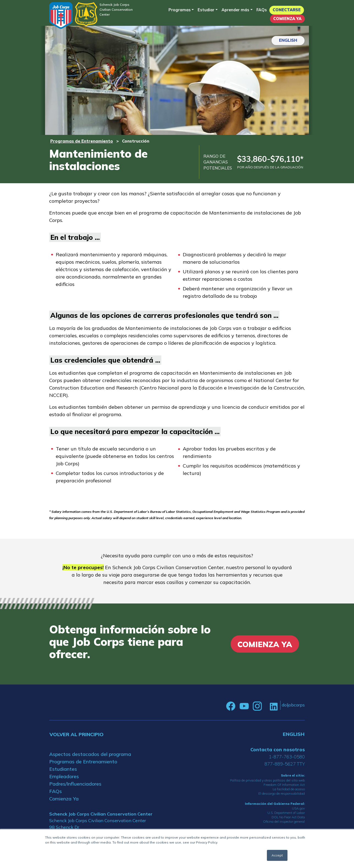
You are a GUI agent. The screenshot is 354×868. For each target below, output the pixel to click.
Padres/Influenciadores (75, 784)
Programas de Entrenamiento (82, 141)
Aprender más (235, 10)
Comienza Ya (287, 19)
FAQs (262, 10)
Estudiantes (63, 769)
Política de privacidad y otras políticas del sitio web (267, 780)
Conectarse (287, 10)
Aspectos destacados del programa (90, 754)
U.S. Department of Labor (286, 813)
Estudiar (206, 10)
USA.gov (298, 808)
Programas (180, 10)
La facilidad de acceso (289, 789)
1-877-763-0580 (287, 757)
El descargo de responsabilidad (282, 793)
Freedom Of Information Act (284, 785)
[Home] (61, 16)
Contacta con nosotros (278, 749)
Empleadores (64, 776)
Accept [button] (277, 855)
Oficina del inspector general (284, 821)
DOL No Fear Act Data (288, 817)
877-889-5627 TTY (285, 764)
